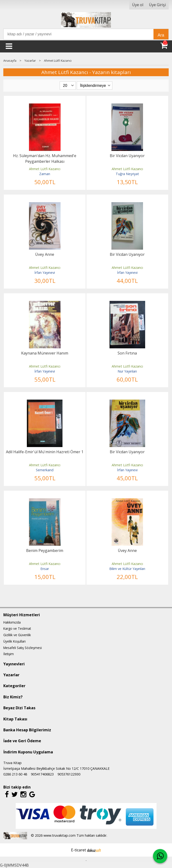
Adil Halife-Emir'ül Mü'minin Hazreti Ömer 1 (45, 452)
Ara (161, 35)
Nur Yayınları (127, 371)
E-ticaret (79, 850)
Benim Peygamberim (45, 551)
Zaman (45, 174)
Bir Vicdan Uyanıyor (127, 156)
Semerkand (45, 470)
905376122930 (69, 774)
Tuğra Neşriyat (127, 174)
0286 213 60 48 (15, 774)
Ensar (45, 569)
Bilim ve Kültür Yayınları (127, 569)
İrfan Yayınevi (45, 273)
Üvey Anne (45, 254)
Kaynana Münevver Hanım (45, 353)
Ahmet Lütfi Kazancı (45, 169)
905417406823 (42, 774)
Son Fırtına (127, 353)
